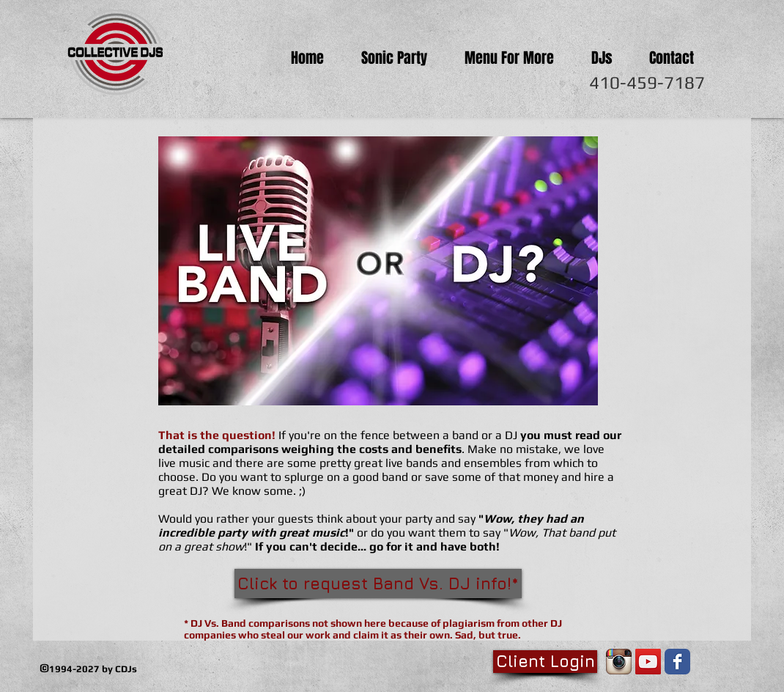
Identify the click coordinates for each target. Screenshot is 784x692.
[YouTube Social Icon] (648, 662)
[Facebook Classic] (677, 662)
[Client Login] (545, 662)
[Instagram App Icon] (619, 662)
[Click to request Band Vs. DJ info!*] (378, 584)
